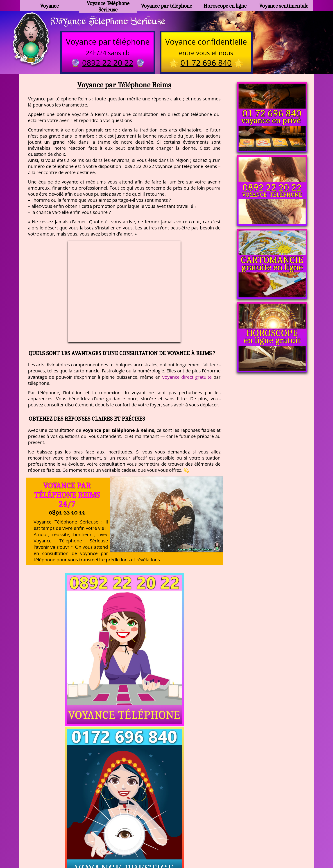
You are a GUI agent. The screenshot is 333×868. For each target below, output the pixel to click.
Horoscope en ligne (225, 6)
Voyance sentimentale (284, 6)
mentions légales (201, 845)
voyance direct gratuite (187, 379)
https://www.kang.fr (117, 834)
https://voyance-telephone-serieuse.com (166, 789)
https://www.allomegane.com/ (231, 834)
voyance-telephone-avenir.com (169, 834)
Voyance (50, 6)
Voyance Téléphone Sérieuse (108, 6)
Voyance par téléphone (167, 6)
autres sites (233, 845)
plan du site (169, 845)
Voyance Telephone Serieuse (114, 22)
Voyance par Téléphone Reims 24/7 (67, 497)
